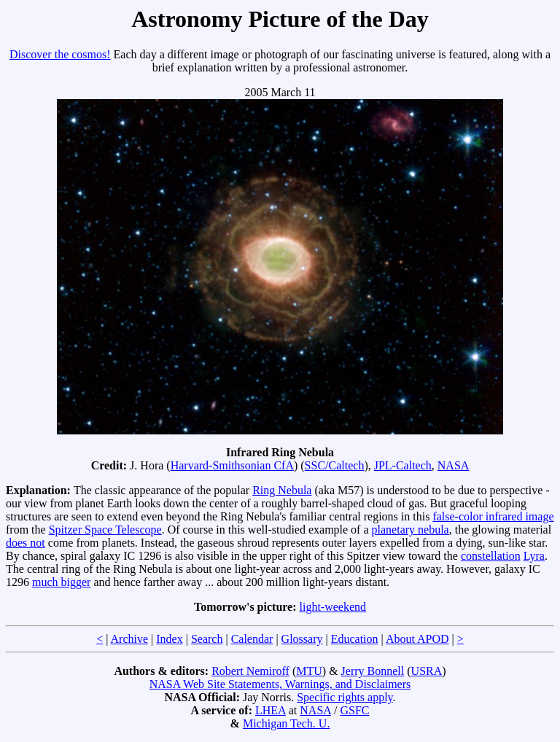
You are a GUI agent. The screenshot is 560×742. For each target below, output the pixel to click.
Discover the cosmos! (60, 54)
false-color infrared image (493, 516)
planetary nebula (411, 530)
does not (26, 543)
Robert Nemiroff (250, 671)
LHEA (271, 710)
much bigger (61, 582)
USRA (427, 671)
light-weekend (333, 607)
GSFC (354, 710)
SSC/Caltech (335, 465)
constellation (491, 556)
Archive (130, 639)
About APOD (417, 639)
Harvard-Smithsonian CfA (232, 465)
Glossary (302, 639)
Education (355, 639)
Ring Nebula (282, 490)
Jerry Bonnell (373, 671)
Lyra (534, 556)
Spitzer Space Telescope (105, 530)
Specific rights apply (345, 697)
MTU (309, 671)
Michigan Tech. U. (286, 723)
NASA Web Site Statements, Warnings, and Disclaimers (280, 684)
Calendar (252, 639)
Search (207, 639)
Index (169, 639)
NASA (454, 465)
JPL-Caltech (403, 465)
